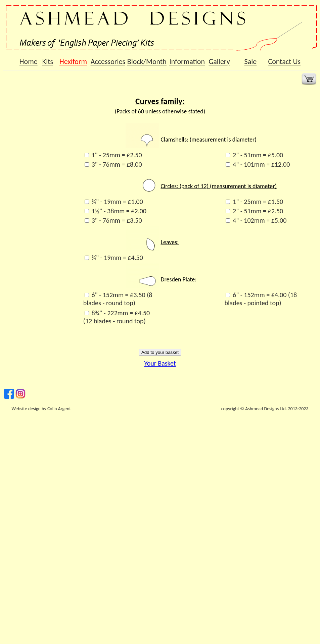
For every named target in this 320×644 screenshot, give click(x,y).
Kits (48, 62)
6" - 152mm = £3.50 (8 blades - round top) (118, 299)
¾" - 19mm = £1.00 (117, 202)
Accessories (108, 62)
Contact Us (284, 62)
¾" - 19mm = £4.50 (117, 258)
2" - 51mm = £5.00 (258, 155)
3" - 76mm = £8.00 (117, 164)
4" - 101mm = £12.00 (261, 164)
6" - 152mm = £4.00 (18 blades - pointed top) (261, 299)
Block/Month (147, 62)
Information (187, 62)
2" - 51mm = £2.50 (258, 211)
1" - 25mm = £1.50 (258, 202)
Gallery (219, 62)
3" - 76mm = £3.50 (117, 220)
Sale (251, 62)
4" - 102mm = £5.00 (260, 220)
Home (29, 62)
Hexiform (73, 62)
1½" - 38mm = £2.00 (119, 211)
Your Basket (160, 363)
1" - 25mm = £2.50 (117, 155)
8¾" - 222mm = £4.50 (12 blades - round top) (117, 317)
